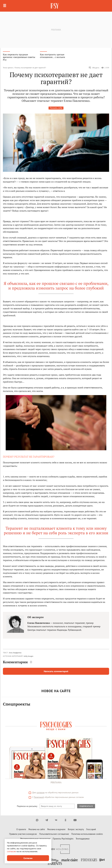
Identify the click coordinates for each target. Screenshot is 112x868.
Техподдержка (83, 839)
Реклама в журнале (56, 829)
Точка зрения (8, 68)
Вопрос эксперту (76, 829)
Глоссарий (91, 829)
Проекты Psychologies (63, 839)
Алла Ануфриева (15, 653)
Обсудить (94, 68)
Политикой (39, 797)
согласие (41, 792)
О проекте (21, 829)
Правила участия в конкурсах (23, 834)
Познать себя (56, 108)
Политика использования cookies (87, 834)
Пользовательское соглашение (54, 834)
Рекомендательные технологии (35, 839)
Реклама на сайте (37, 829)
